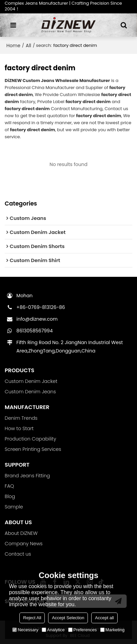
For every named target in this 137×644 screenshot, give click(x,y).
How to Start (19, 428)
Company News (24, 544)
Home (13, 46)
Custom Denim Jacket (31, 381)
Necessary (25, 630)
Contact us (18, 554)
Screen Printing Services (33, 449)
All (28, 46)
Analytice (53, 630)
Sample (14, 507)
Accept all (104, 618)
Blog (10, 496)
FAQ (9, 486)
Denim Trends (21, 418)
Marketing (112, 630)
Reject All (32, 618)
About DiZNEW (21, 533)
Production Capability (30, 439)
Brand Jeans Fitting (27, 476)
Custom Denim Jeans (30, 392)
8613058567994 (35, 331)
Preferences (83, 630)
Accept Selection (68, 618)
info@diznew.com (37, 319)
